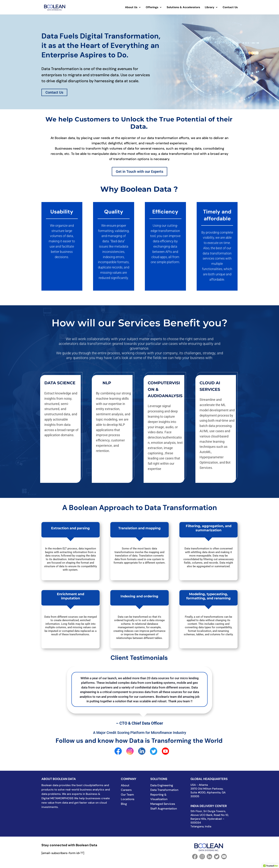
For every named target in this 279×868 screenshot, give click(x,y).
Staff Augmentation (164, 809)
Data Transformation (164, 790)
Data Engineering (162, 785)
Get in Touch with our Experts (139, 172)
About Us (131, 8)
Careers (126, 790)
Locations (128, 799)
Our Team (127, 795)
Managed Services (163, 804)
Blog (124, 804)
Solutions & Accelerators (183, 8)
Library (210, 8)
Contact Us (230, 8)
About (125, 785)
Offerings (152, 8)
